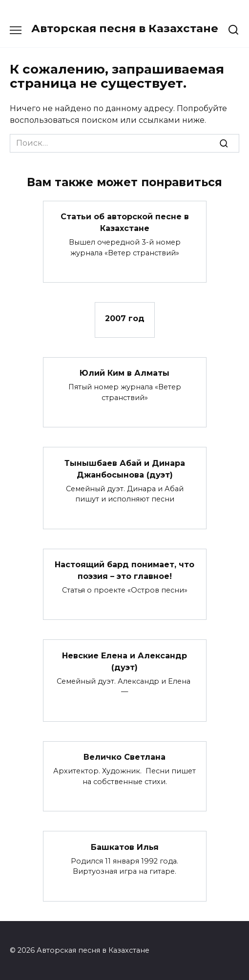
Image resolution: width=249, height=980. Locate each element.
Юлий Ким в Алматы (124, 373)
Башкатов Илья (125, 847)
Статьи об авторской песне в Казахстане (125, 222)
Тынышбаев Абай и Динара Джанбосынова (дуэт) (125, 469)
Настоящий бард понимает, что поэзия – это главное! (124, 570)
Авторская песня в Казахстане (125, 28)
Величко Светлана (124, 757)
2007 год (125, 318)
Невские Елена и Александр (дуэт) (124, 661)
